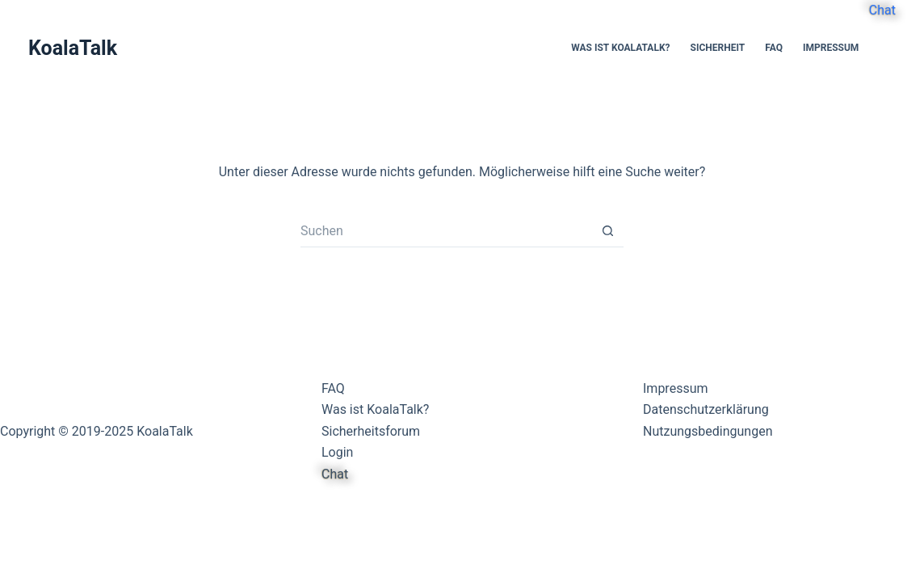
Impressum (831, 48)
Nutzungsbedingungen (708, 431)
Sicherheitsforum (371, 431)
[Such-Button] (607, 231)
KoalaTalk (73, 48)
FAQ (774, 48)
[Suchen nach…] (446, 231)
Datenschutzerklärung (706, 409)
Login (337, 452)
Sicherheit (718, 48)
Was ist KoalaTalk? (620, 48)
